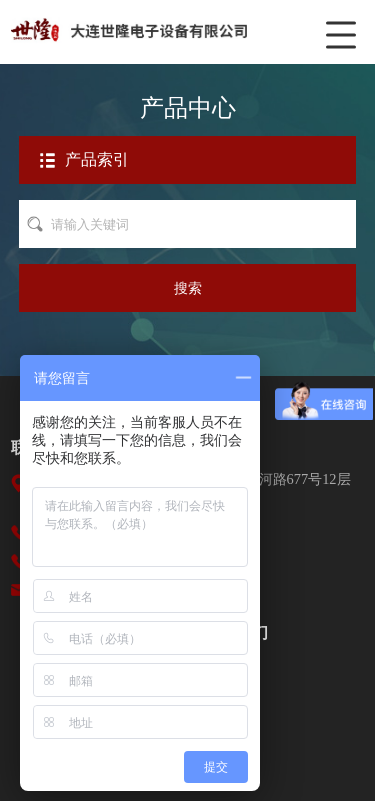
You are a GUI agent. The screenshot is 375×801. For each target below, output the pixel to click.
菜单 (345, 25)
